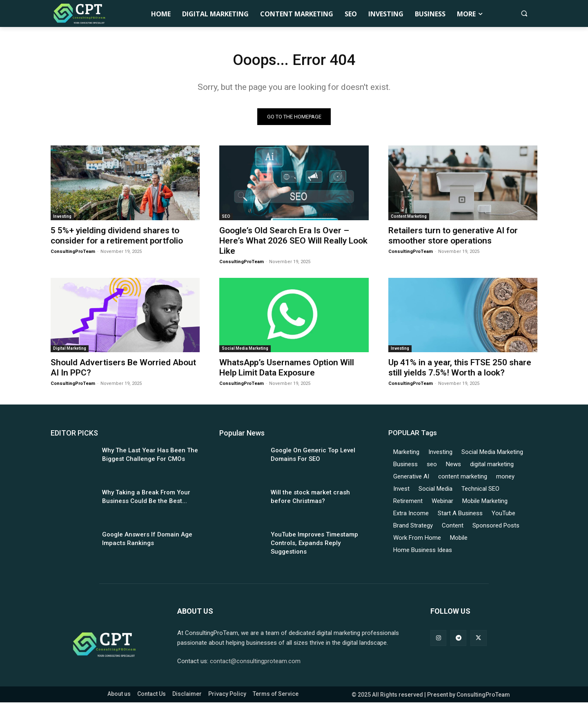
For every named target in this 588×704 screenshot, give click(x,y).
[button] (524, 13)
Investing (62, 218)
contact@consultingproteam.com (255, 663)
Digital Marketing (70, 350)
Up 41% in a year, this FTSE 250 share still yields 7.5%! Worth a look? (460, 369)
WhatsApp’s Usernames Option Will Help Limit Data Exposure (287, 369)
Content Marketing (409, 218)
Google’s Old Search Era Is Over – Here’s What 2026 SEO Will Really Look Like (293, 242)
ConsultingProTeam (73, 253)
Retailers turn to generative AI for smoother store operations (453, 237)
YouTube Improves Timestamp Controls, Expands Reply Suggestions (314, 545)
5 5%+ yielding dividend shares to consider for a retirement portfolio (117, 237)
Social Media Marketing (245, 350)
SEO (226, 218)
